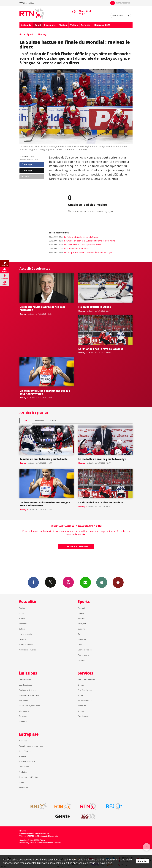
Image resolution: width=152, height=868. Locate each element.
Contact (22, 782)
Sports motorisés (85, 650)
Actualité (26, 25)
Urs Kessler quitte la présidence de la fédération (42, 308)
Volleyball (82, 624)
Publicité (23, 756)
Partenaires (24, 767)
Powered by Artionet (28, 843)
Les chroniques (25, 685)
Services (86, 25)
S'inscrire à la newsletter (76, 546)
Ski (79, 634)
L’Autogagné (24, 711)
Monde (22, 618)
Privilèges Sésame (85, 690)
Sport (38, 25)
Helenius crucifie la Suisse (95, 307)
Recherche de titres (27, 690)
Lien (25, 177)
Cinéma (81, 685)
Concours (23, 721)
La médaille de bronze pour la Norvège (102, 459)
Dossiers (23, 639)
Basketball (82, 618)
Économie (23, 624)
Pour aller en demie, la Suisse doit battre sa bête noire (82, 241)
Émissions (50, 25)
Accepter (142, 861)
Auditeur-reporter (120, 3)
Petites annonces (85, 700)
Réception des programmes (31, 746)
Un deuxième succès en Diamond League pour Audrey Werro (45, 392)
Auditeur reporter (27, 645)
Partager (27, 164)
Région (22, 608)
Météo (81, 695)
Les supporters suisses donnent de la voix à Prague (81, 252)
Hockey (42, 34)
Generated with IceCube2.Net (49, 843)
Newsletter (24, 787)
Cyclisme (82, 629)
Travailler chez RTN (27, 762)
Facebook (33, 582)
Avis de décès (84, 716)
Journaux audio (25, 634)
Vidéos (74, 25)
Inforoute (82, 706)
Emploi (81, 711)
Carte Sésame (25, 751)
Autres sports (83, 655)
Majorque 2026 (102, 25)
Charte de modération (28, 777)
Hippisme (82, 639)
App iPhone (102, 582)
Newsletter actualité (27, 650)
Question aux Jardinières (29, 706)
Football (81, 608)
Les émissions (25, 680)
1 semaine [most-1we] (39, 421)
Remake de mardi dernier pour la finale (43, 459)
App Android (118, 582)
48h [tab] (26, 421)
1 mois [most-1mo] (53, 421)
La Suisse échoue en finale (69, 249)
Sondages (23, 716)
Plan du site (53, 836)
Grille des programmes (29, 695)
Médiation (23, 772)
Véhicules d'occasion (87, 680)
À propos (23, 741)
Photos (63, 25)
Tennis (81, 645)
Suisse (22, 613)
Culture (22, 629)
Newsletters (85, 582)
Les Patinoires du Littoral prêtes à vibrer (75, 245)
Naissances (24, 700)
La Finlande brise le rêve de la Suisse (74, 237)
